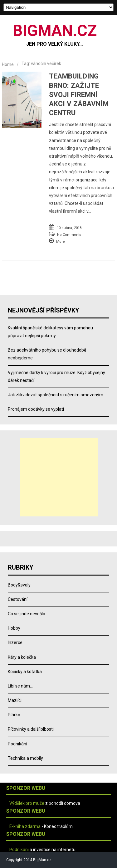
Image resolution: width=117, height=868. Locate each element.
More (61, 242)
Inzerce (15, 642)
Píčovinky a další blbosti (31, 729)
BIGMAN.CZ (55, 31)
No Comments (69, 235)
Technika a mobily (25, 758)
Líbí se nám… (20, 686)
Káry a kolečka (22, 657)
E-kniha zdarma (25, 826)
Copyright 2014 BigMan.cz (29, 860)
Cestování (18, 599)
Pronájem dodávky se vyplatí (36, 409)
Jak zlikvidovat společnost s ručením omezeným (56, 395)
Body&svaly (19, 585)
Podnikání (17, 744)
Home (8, 64)
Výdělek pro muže (27, 803)
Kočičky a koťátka (25, 672)
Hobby (14, 628)
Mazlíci (15, 700)
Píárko (14, 715)
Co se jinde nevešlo (27, 614)
